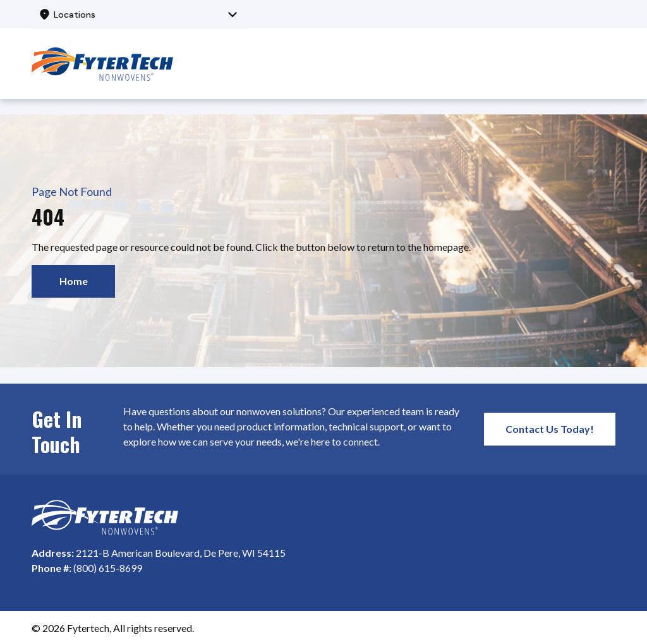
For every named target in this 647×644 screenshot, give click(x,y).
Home (74, 281)
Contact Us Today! (550, 429)
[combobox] (140, 14)
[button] (140, 14)
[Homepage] (105, 518)
